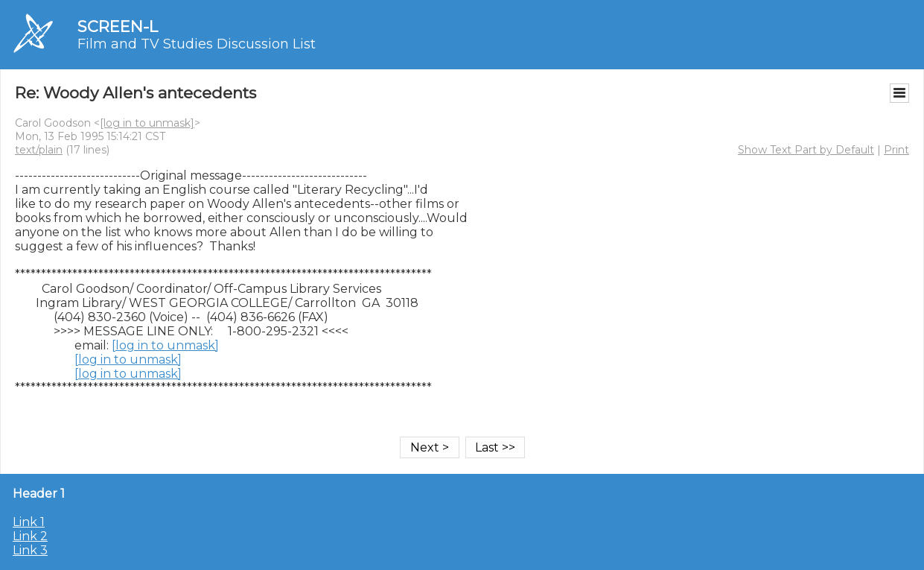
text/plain (39, 150)
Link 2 (30, 536)
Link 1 (29, 522)
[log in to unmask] (147, 123)
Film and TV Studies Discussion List (197, 44)
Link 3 (30, 550)
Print (896, 150)
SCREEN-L (118, 26)
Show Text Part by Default (806, 150)
